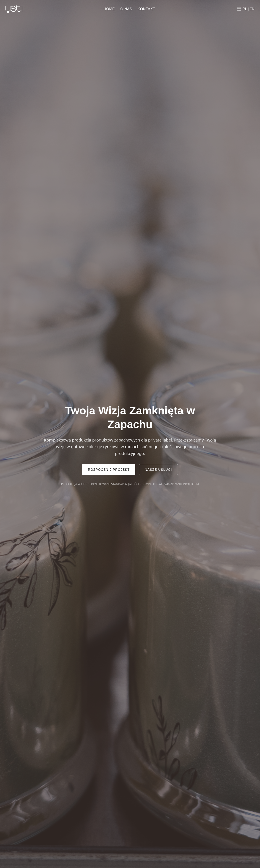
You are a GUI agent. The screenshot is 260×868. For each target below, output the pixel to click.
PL (245, 9)
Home (109, 9)
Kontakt (146, 9)
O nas (126, 9)
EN (252, 9)
